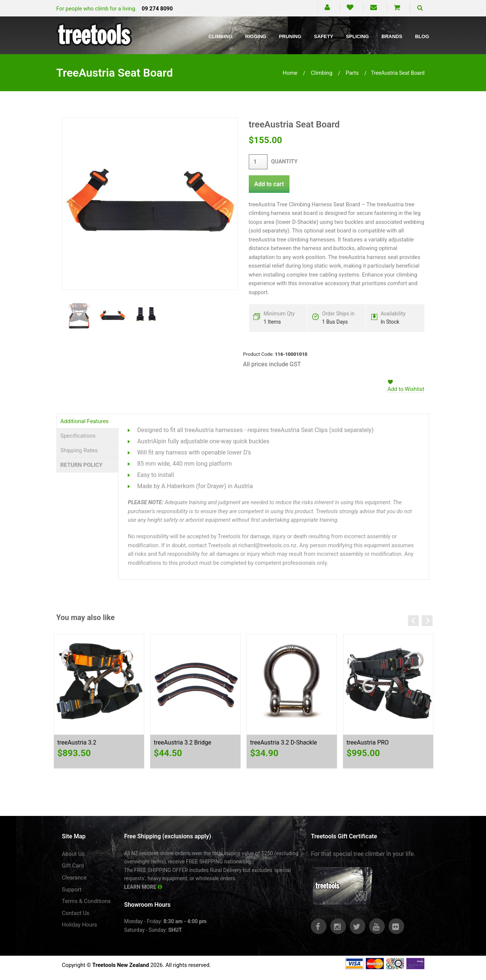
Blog (422, 36)
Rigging (256, 36)
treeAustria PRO (368, 742)
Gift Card (73, 866)
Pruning (290, 36)
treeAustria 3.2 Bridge (183, 742)
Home (290, 73)
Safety (324, 36)
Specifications (78, 436)
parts (352, 73)
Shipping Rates (79, 450)
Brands (392, 36)
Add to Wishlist (406, 389)
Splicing (357, 36)
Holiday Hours (80, 925)
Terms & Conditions (86, 901)
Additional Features (85, 421)
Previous (413, 621)
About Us (73, 854)
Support (72, 890)
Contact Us (76, 913)
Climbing (220, 36)
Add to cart (269, 184)
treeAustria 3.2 (77, 742)
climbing (322, 73)
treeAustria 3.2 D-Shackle (284, 742)
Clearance (75, 878)
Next (427, 621)
